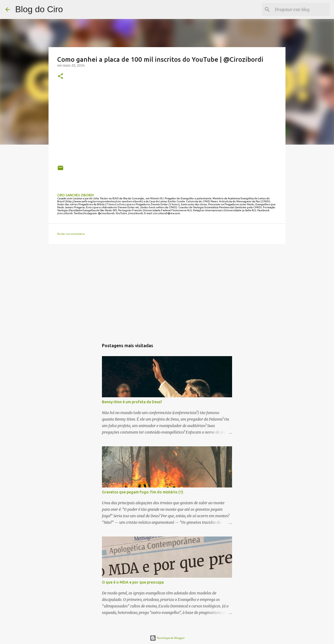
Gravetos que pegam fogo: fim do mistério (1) (143, 492)
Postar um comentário (71, 234)
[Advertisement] (167, 290)
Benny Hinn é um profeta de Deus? (132, 402)
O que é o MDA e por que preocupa (133, 582)
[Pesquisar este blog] (301, 9)
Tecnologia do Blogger (167, 638)
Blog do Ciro (39, 9)
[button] (60, 77)
